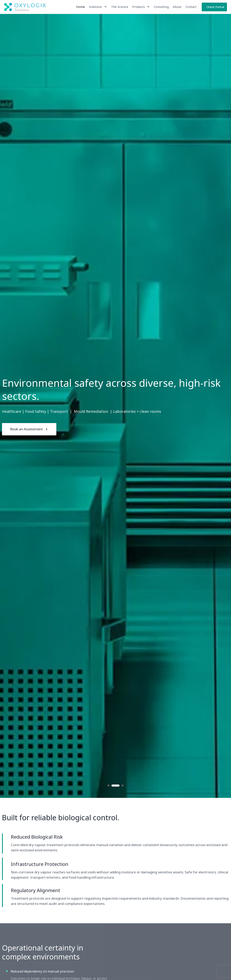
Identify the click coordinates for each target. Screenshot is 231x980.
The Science (119, 7)
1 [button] (108, 786)
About (177, 7)
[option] (115, 406)
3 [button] (123, 786)
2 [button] (115, 786)
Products (141, 7)
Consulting (161, 7)
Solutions (98, 7)
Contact (191, 7)
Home (80, 7)
